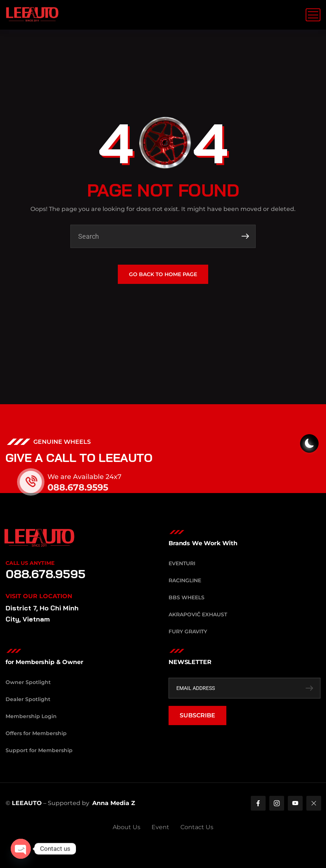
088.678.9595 (86, 487)
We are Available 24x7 (93, 477)
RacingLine (185, 580)
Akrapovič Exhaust (198, 614)
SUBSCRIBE (197, 715)
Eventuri (182, 563)
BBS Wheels (187, 597)
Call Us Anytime (30, 563)
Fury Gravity (188, 631)
